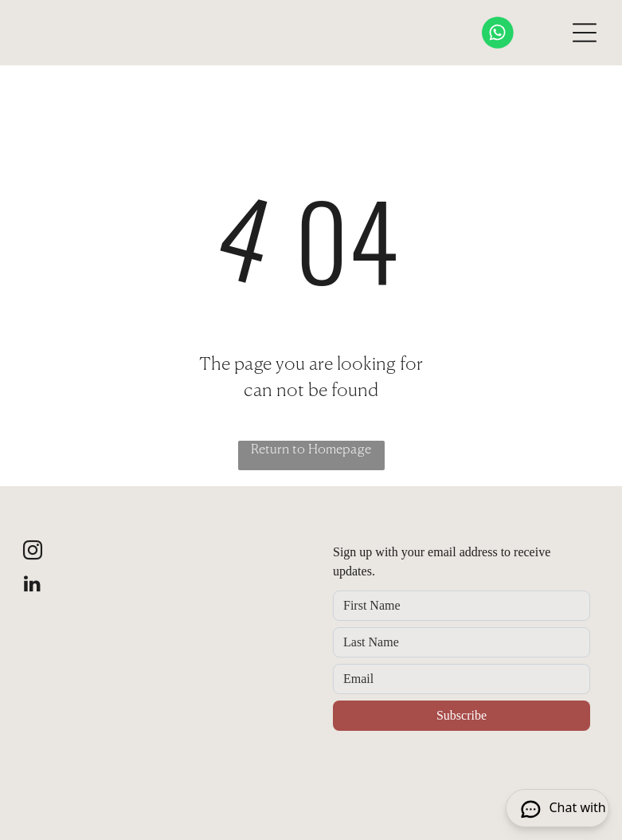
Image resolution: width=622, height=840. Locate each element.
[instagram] (33, 553)
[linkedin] (33, 585)
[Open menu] (585, 33)
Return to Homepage (311, 450)
